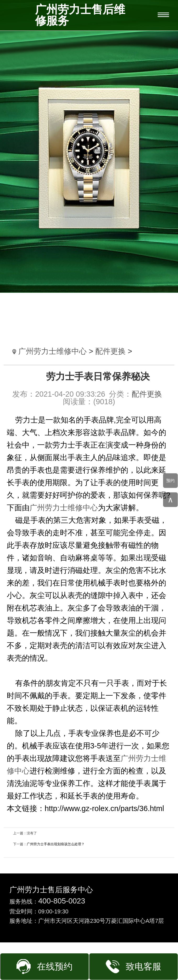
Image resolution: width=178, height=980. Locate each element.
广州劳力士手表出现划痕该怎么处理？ (56, 844)
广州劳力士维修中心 (52, 351)
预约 (170, 480)
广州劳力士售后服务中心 (51, 890)
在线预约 (55, 967)
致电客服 (143, 967)
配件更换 (110, 351)
